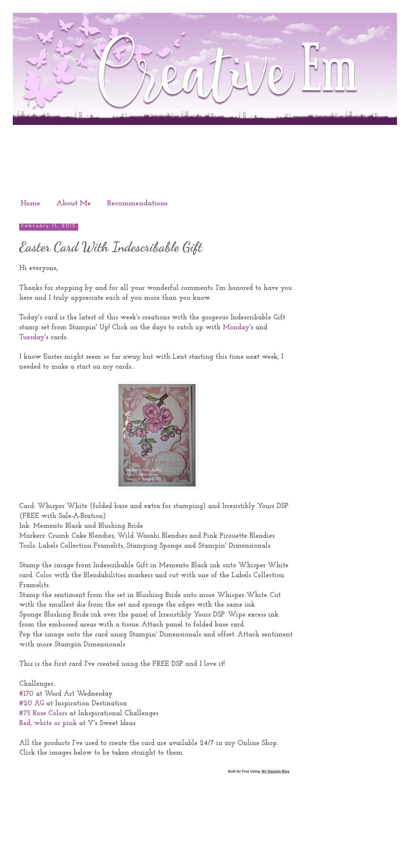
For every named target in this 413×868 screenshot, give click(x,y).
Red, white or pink (48, 723)
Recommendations (137, 203)
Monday (236, 328)
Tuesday (32, 337)
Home (30, 203)
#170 (26, 694)
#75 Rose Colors (43, 713)
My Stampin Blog (276, 771)
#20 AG (32, 704)
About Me (74, 203)
